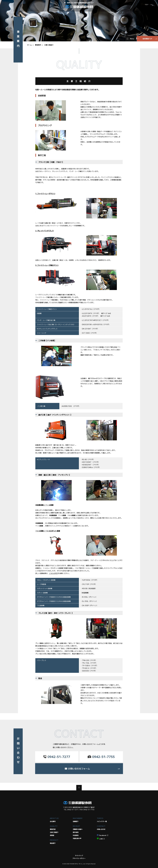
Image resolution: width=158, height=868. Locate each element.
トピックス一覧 (102, 821)
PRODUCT (54, 840)
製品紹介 (53, 843)
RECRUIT (76, 826)
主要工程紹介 (49, 45)
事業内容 (53, 829)
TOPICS (100, 818)
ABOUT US (54, 818)
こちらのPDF (54, 573)
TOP (79, 788)
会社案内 (53, 821)
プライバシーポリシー (79, 858)
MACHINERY (78, 818)
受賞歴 (52, 835)
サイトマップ (79, 855)
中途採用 (76, 835)
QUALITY (54, 826)
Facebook (103, 835)
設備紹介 (76, 821)
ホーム (29, 45)
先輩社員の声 (77, 838)
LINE (101, 839)
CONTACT (101, 826)
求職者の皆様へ (78, 829)
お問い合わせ (101, 829)
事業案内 (38, 45)
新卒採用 (76, 832)
